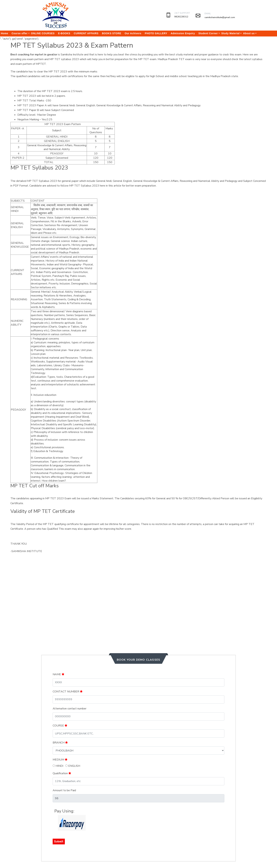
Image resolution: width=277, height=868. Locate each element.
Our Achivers (133, 33)
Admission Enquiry (183, 33)
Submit (59, 841)
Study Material (230, 33)
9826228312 (181, 17)
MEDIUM (60, 760)
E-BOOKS (64, 33)
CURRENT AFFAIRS (86, 33)
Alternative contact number (70, 709)
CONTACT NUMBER (68, 692)
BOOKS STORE (112, 33)
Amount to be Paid (64, 790)
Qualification (62, 773)
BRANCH (60, 743)
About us (249, 33)
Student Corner (208, 33)
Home (5, 33)
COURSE (60, 726)
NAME (58, 674)
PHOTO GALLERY (156, 33)
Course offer (20, 33)
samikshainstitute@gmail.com (220, 17)
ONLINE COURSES (43, 33)
